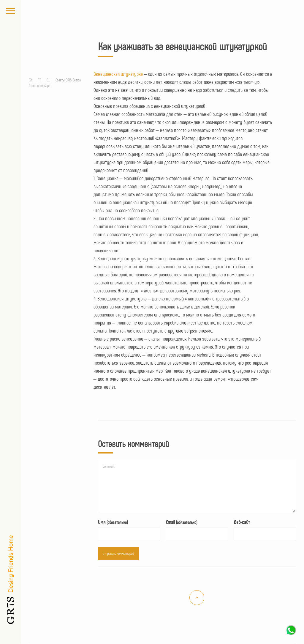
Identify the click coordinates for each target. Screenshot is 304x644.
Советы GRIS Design (68, 80)
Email (182, 522)
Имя (113, 522)
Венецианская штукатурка (118, 74)
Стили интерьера (39, 86)
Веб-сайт (242, 522)
